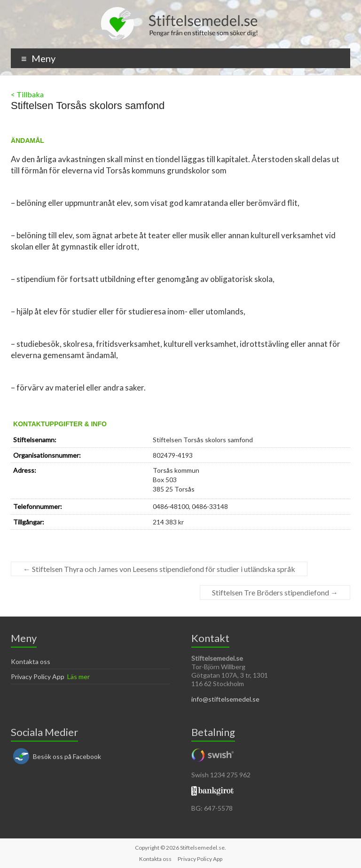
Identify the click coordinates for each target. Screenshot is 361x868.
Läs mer (78, 676)
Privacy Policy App (38, 676)
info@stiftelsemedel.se (225, 699)
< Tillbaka (27, 94)
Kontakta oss (31, 661)
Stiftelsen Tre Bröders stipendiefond (275, 592)
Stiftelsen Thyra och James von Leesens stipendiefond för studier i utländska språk (159, 569)
